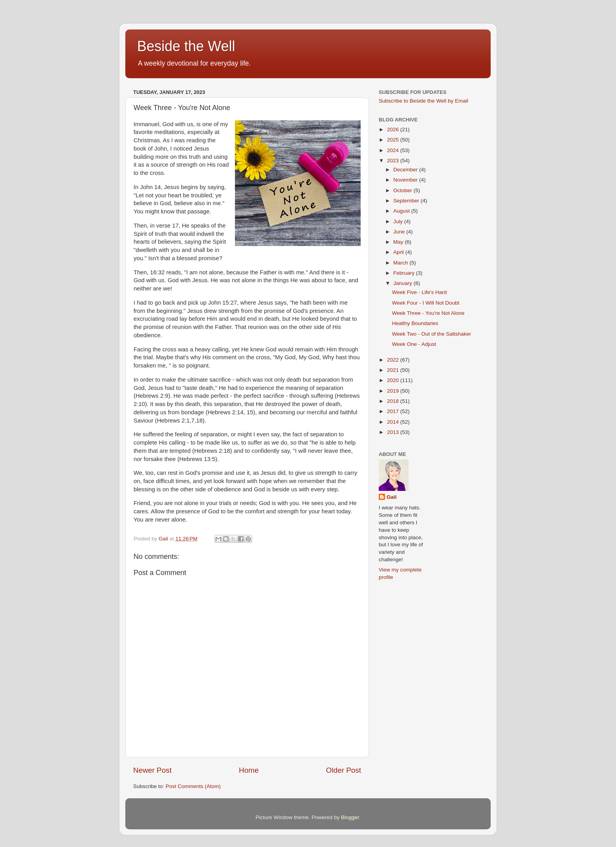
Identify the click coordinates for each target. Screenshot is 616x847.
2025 (394, 140)
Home (249, 770)
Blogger (350, 817)
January (403, 283)
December (406, 170)
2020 (394, 380)
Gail (392, 497)
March (401, 263)
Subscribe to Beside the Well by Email (423, 101)
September (407, 201)
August (402, 211)
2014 (394, 422)
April (399, 252)
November (406, 180)
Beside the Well (186, 46)
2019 (394, 391)
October (403, 190)
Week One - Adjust (414, 344)
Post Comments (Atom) (193, 786)
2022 (394, 360)
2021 (394, 370)
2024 (394, 150)
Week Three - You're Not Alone (428, 313)
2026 (394, 130)
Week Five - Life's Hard (420, 292)
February (405, 273)
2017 (394, 411)
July (399, 221)
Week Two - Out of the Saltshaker (432, 334)
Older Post (344, 770)
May (399, 242)
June (400, 232)
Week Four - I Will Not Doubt (426, 303)
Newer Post (152, 770)
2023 (394, 161)
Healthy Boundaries (415, 323)
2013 (394, 432)
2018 (394, 401)
